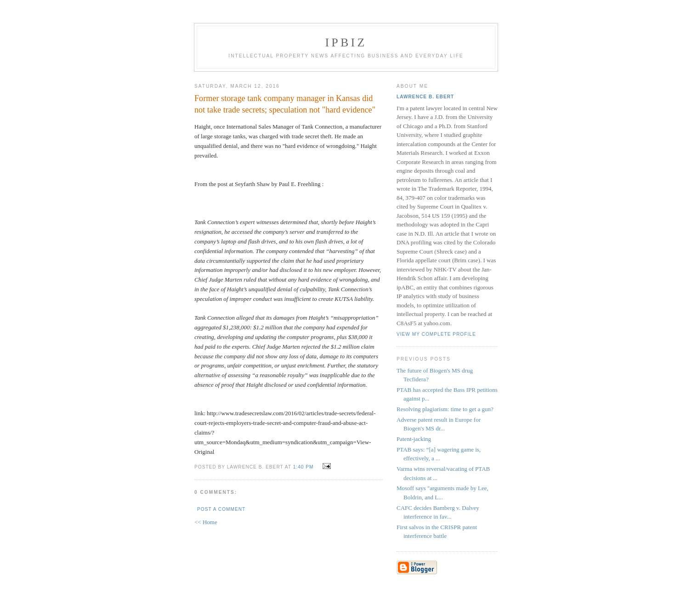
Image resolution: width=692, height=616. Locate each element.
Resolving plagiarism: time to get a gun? (445, 409)
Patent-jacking (414, 439)
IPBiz (346, 42)
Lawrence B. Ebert (425, 97)
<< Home (206, 522)
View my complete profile (436, 334)
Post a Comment (221, 509)
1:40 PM (303, 467)
